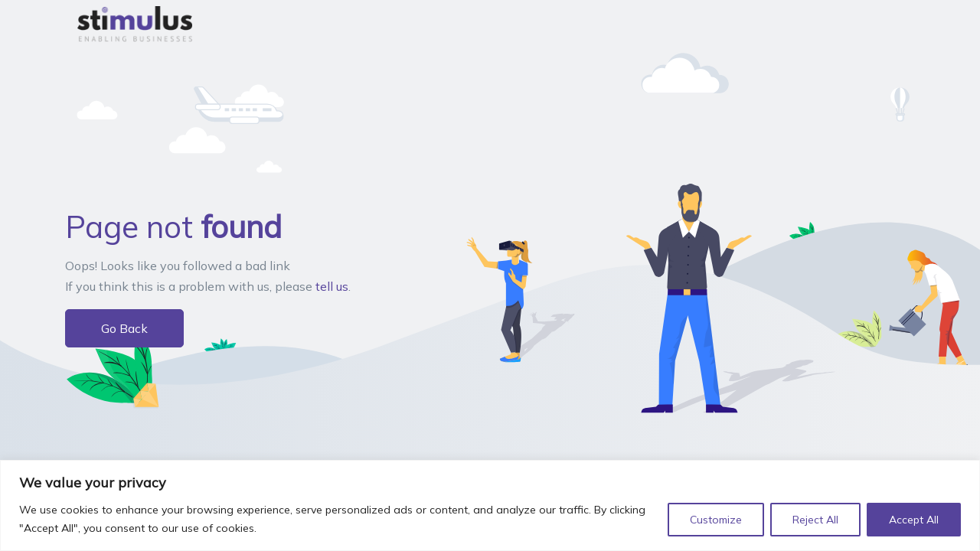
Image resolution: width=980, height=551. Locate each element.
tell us (332, 286)
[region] (490, 505)
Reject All (815, 520)
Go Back (124, 328)
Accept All (914, 520)
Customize (716, 520)
